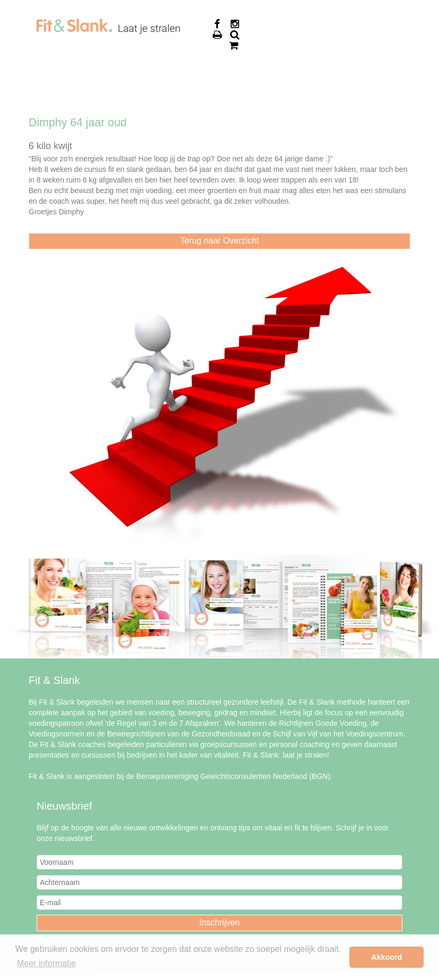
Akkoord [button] (387, 957)
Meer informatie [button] (46, 963)
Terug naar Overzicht (220, 241)
